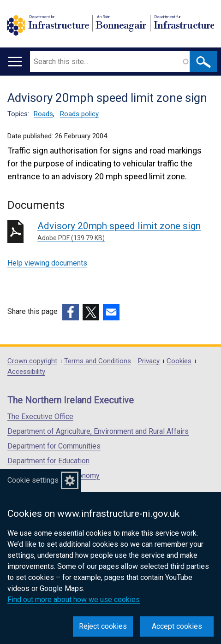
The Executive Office (40, 417)
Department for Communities (54, 446)
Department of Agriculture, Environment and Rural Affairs (98, 431)
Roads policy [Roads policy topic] (79, 114)
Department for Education (48, 461)
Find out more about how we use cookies (74, 600)
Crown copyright (32, 361)
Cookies (179, 361)
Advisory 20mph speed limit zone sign (125, 232)
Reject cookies (103, 626)
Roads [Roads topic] (43, 114)
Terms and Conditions (98, 361)
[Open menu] (15, 62)
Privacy (149, 361)
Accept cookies (177, 626)
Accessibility (26, 372)
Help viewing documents (47, 263)
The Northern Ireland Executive (71, 400)
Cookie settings (33, 480)
